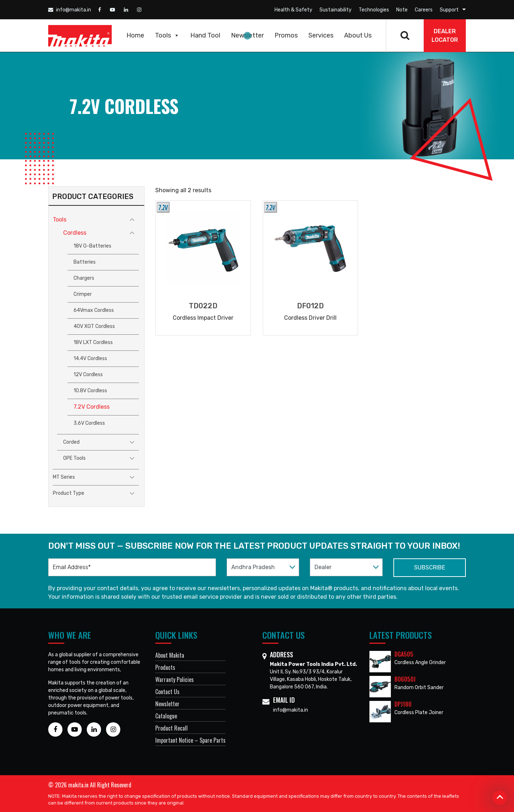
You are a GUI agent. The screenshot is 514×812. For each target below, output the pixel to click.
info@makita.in (70, 10)
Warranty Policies (175, 679)
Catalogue (166, 716)
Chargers (84, 278)
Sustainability (336, 10)
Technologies (374, 10)
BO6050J (405, 679)
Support (449, 10)
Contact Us (167, 692)
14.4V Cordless (90, 358)
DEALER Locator (445, 36)
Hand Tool (205, 35)
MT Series (64, 477)
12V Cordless (88, 375)
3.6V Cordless (89, 423)
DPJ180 (403, 704)
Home (135, 35)
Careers (424, 10)
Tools (167, 35)
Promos (286, 35)
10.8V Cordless (90, 391)
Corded (71, 442)
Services (321, 35)
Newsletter (247, 35)
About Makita (170, 655)
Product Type (69, 493)
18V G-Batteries (92, 246)
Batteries (85, 262)
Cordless (75, 233)
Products (165, 667)
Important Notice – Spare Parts (190, 740)
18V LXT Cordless (93, 342)
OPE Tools (74, 458)
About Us (358, 35)
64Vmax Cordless (94, 310)
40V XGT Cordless (94, 326)
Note (402, 10)
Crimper (83, 294)
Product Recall (172, 728)
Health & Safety (293, 10)
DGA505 (404, 654)
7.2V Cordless (92, 407)
